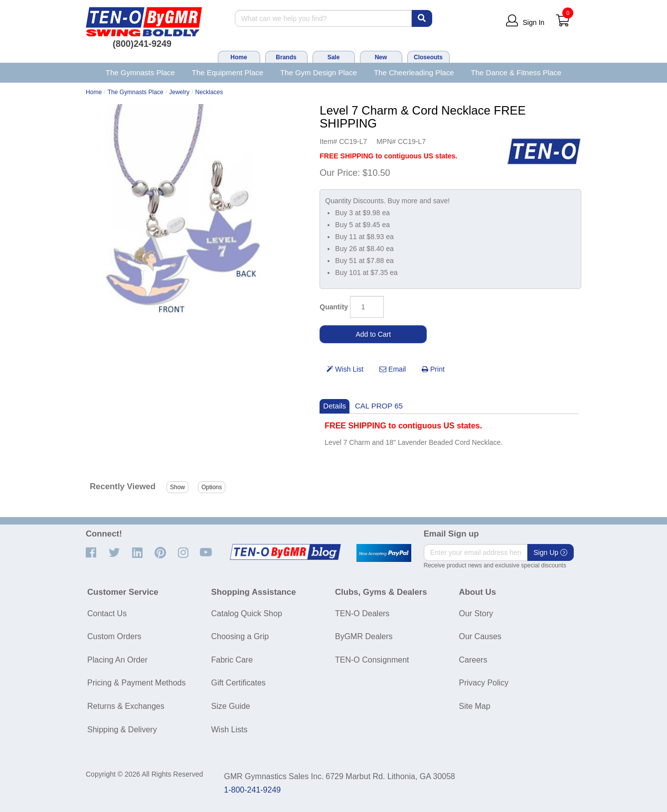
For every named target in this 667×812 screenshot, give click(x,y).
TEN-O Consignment (372, 660)
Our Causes (480, 636)
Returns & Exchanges (126, 706)
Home (239, 57)
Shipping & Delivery (122, 730)
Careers (473, 660)
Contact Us (107, 613)
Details (334, 406)
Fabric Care (232, 660)
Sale (334, 57)
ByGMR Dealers (364, 636)
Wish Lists (230, 730)
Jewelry (179, 92)
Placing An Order (117, 660)
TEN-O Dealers (362, 613)
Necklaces (209, 92)
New (381, 57)
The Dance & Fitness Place (516, 72)
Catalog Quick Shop (247, 613)
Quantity (334, 307)
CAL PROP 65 (379, 406)
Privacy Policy (484, 683)
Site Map (475, 706)
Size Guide (231, 706)
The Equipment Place (228, 72)
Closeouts (428, 57)
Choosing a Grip (240, 636)
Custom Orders (114, 636)
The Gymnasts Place (140, 72)
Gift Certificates (239, 683)
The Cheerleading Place (414, 72)
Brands (286, 57)
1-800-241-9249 (252, 790)
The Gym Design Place (319, 72)
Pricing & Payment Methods (136, 683)
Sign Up (550, 552)
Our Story (476, 613)
